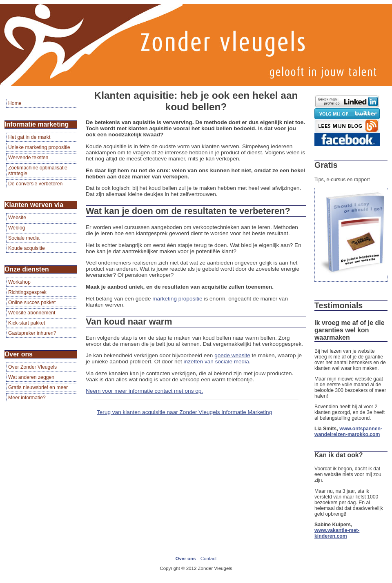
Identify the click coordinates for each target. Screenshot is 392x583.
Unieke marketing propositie (39, 147)
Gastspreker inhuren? (32, 333)
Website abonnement (32, 313)
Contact (209, 559)
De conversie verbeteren (35, 184)
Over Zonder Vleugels (32, 367)
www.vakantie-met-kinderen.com (337, 533)
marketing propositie (177, 299)
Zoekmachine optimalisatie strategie (38, 171)
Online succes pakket (32, 303)
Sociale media (24, 238)
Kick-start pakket (27, 323)
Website (17, 218)
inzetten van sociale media (216, 362)
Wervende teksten (28, 158)
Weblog (17, 228)
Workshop (19, 282)
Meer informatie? (27, 398)
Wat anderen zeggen (31, 377)
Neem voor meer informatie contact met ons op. (144, 391)
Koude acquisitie (27, 248)
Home (15, 103)
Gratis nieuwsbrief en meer (38, 387)
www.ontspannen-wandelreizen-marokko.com (348, 432)
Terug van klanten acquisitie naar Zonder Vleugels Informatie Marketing (184, 412)
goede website (232, 355)
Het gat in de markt (29, 137)
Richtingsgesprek (27, 292)
